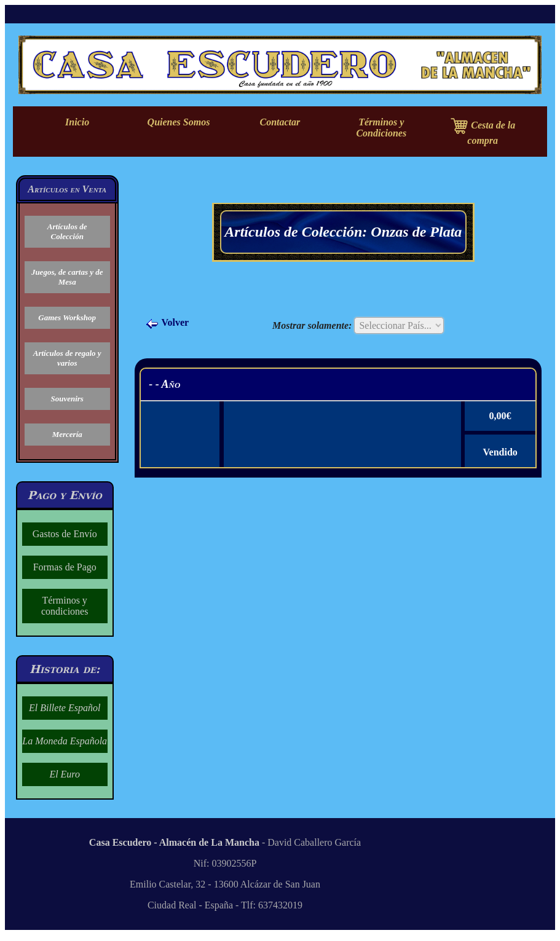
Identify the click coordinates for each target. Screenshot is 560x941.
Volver (167, 322)
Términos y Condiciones (381, 128)
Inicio (77, 122)
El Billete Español (65, 708)
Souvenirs (67, 399)
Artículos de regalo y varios (67, 358)
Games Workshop (67, 317)
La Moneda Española (65, 741)
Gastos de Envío (65, 534)
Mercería (67, 434)
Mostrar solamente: (312, 325)
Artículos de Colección (67, 231)
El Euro (65, 774)
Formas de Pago (65, 567)
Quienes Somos (179, 122)
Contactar (280, 122)
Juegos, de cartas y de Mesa (67, 277)
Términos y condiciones (65, 606)
